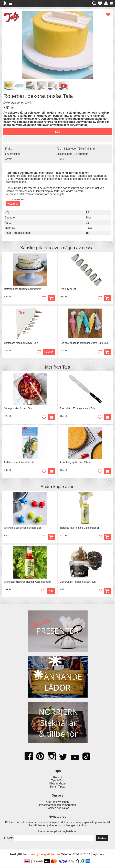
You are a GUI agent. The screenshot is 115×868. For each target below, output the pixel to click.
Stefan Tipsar (57, 787)
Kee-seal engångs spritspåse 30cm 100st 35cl (84, 343)
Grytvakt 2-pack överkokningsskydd (23, 528)
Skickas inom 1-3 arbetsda (72, 154)
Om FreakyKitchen (57, 802)
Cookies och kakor (58, 808)
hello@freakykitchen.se (45, 855)
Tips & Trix (57, 781)
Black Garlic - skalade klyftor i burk (78, 582)
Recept (57, 778)
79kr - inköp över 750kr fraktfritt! (76, 149)
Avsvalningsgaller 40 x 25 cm (75, 463)
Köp (51, 537)
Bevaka (49, 352)
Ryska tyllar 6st (68, 289)
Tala (66, 367)
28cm (89, 218)
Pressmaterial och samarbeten (57, 805)
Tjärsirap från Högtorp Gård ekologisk (80, 528)
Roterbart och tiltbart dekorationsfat (23, 289)
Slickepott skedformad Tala (18, 409)
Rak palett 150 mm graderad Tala (77, 409)
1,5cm (89, 212)
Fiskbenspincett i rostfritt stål (19, 463)
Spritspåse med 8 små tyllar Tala (21, 343)
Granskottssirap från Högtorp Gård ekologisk (28, 582)
